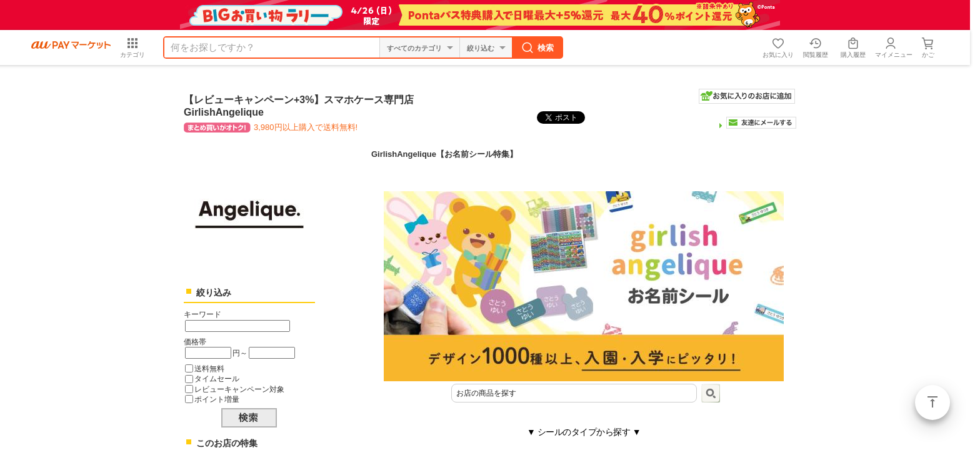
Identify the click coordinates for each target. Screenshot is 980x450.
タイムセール (217, 378)
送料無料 (209, 368)
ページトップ (932, 402)
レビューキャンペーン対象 (239, 389)
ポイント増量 (217, 399)
